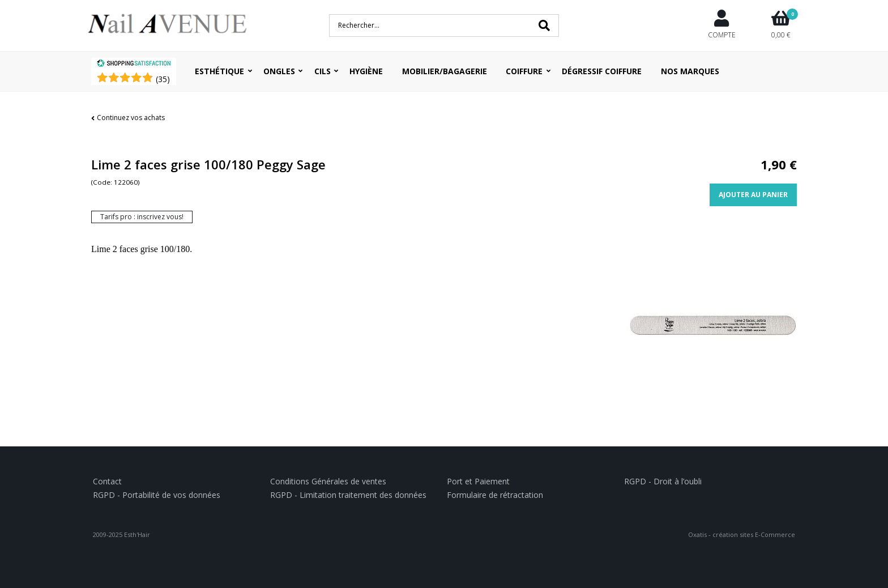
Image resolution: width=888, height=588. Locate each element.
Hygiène (366, 71)
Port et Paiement (478, 481)
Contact (107, 481)
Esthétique (219, 71)
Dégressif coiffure (602, 71)
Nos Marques (690, 71)
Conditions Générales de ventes (328, 481)
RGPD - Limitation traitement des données (348, 495)
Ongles (279, 71)
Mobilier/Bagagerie (445, 71)
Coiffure (524, 71)
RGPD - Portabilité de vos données (157, 495)
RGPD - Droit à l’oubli (663, 481)
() (163, 79)
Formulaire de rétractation (495, 495)
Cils (323, 71)
